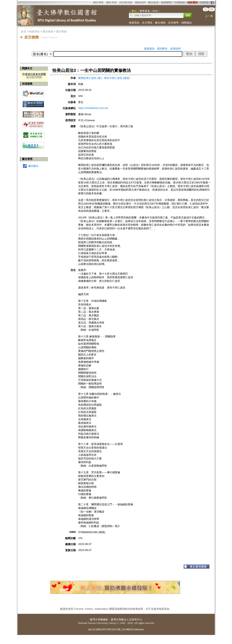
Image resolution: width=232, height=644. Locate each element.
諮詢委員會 (126, 3)
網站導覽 (98, 3)
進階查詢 (149, 49)
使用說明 (175, 49)
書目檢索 (48, 32)
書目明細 (61, 32)
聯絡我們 (140, 3)
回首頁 (204, 3)
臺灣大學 (95, 620)
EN (212, 9)
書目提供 (153, 3)
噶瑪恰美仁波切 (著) (90, 78)
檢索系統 (134, 23)
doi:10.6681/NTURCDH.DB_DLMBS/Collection (116, 629)
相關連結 (186, 23)
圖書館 (104, 620)
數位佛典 (160, 23)
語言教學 (173, 23)
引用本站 (179, 3)
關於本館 (111, 3)
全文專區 (147, 23)
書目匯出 (33, 166)
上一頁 (209, 16)
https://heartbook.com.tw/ (93, 108)
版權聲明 (166, 3)
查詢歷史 (162, 49)
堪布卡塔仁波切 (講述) (117, 78)
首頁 (24, 32)
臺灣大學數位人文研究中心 (126, 620)
